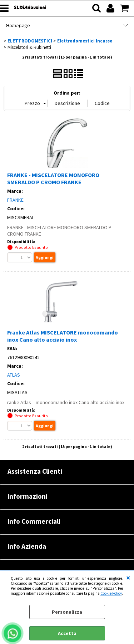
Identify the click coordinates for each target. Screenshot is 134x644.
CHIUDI (128, 578)
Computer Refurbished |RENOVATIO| (46, 26)
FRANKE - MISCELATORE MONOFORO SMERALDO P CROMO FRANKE (53, 178)
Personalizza (67, 612)
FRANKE (15, 200)
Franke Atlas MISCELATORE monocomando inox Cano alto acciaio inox (63, 336)
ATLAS (14, 375)
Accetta (67, 633)
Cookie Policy (111, 593)
